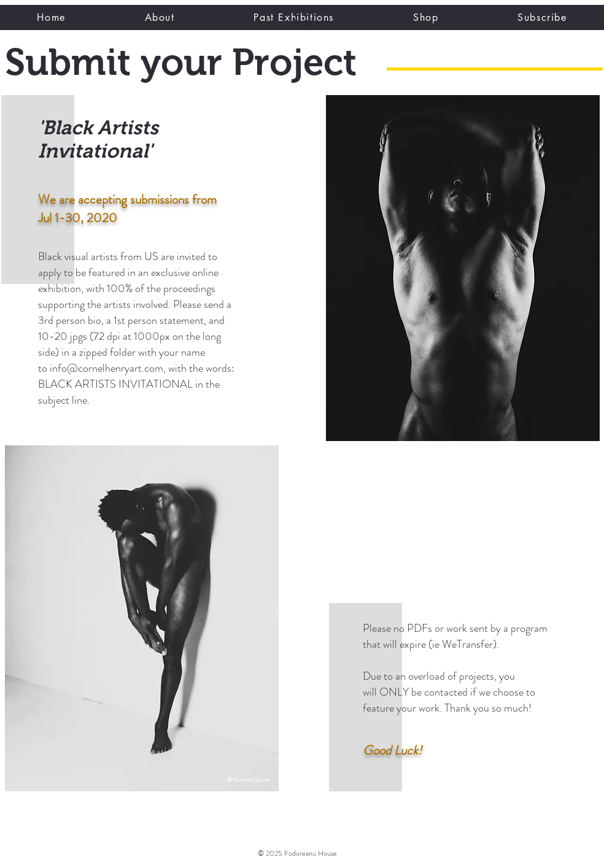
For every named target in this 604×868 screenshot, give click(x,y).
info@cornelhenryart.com (106, 368)
